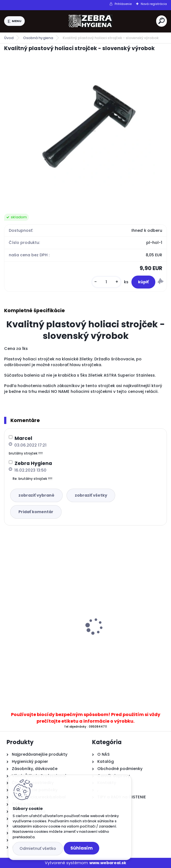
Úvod (9, 38)
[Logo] (90, 21)
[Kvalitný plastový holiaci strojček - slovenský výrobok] (85, 129)
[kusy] (106, 282)
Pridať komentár (36, 512)
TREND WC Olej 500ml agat (120, 628)
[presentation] (8, 617)
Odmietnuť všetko (38, 848)
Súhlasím (82, 848)
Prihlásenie (123, 4)
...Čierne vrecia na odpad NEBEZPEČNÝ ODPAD (34, 641)
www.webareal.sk (108, 863)
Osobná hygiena (38, 38)
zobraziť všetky (91, 495)
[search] (162, 21)
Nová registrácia (154, 4)
